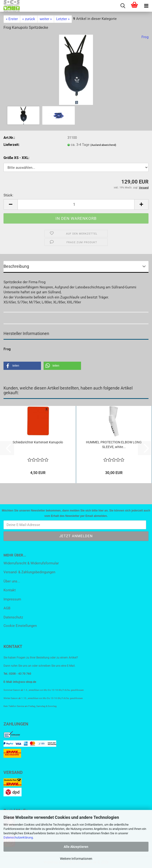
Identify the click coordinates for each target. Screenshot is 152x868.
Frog (145, 37)
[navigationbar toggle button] (146, 6)
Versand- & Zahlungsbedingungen (29, 572)
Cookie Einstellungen (20, 626)
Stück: (8, 195)
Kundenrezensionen (22, 318)
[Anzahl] (76, 204)
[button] (11, 204)
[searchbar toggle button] (123, 6)
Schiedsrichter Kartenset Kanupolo (38, 442)
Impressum (12, 599)
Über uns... (12, 581)
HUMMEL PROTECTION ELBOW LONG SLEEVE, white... (114, 445)
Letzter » (63, 19)
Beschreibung (16, 266)
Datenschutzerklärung (18, 837)
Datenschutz (13, 617)
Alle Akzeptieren (76, 847)
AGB (7, 608)
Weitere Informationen (76, 859)
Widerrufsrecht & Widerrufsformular (31, 563)
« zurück (29, 19)
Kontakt (10, 590)
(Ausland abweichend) (103, 145)
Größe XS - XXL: (16, 158)
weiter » (46, 19)
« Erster (12, 19)
